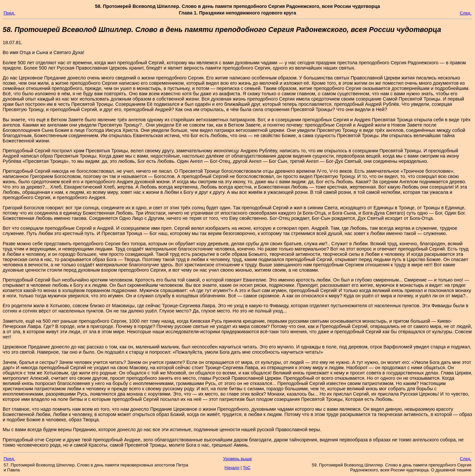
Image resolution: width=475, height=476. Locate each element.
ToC (247, 468)
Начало (232, 468)
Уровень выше (237, 459)
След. (466, 13)
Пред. (9, 13)
